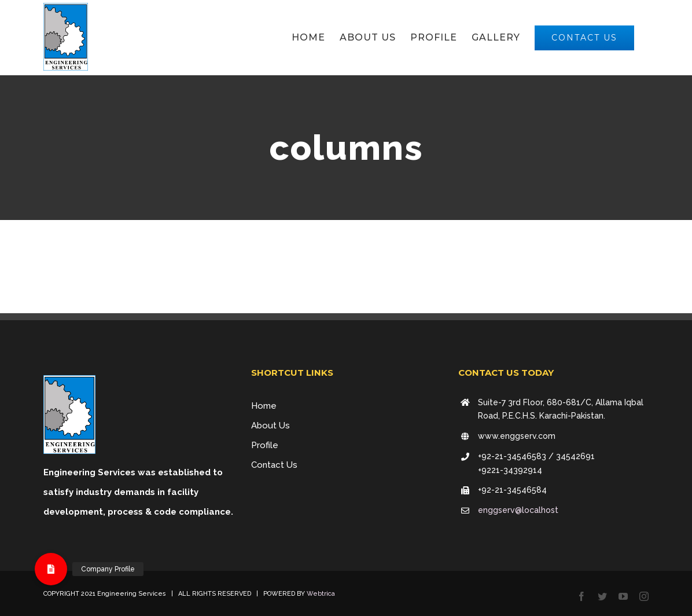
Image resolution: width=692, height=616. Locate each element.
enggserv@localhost (518, 510)
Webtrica (321, 594)
